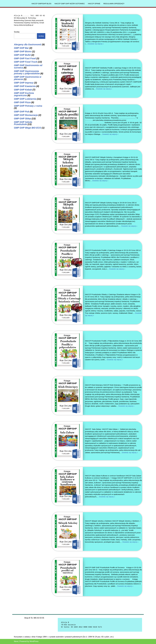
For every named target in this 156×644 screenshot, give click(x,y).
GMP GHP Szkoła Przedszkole (23, 123)
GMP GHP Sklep (22, 119)
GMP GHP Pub (22, 112)
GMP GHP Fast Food (25, 58)
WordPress (34, 641)
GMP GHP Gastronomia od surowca (28, 66)
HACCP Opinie (95, 4)
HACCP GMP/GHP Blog (40, 4)
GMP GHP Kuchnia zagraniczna (24, 94)
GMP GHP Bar (21, 48)
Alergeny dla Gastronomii (28, 44)
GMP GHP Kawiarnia (25, 86)
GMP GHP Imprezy (24, 83)
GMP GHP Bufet (22, 55)
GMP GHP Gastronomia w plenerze (28, 78)
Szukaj (17, 32)
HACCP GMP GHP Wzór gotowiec (69, 4)
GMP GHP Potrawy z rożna (28, 106)
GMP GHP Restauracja (26, 115)
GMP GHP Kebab (23, 90)
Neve (16, 641)
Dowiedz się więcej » (115, 44)
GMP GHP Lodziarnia (25, 99)
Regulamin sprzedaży (115, 4)
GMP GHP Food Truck (26, 62)
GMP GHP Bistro (23, 51)
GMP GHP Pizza (22, 102)
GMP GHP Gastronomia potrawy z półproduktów (27, 72)
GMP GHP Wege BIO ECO (28, 128)
